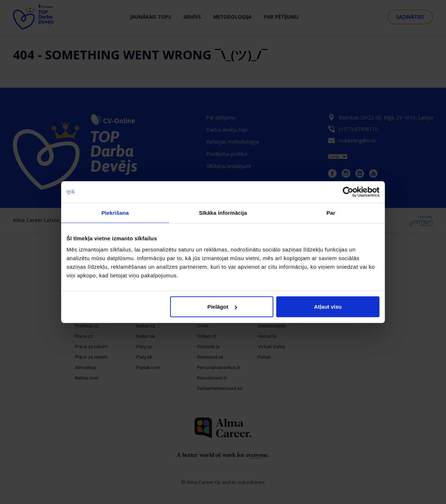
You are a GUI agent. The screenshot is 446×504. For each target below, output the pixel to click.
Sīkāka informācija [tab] (223, 212)
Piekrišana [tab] (115, 212)
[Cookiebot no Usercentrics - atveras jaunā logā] (348, 192)
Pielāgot (222, 307)
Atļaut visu (328, 307)
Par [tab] (331, 212)
